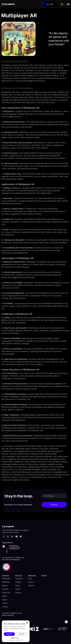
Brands (5, 586)
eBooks (31, 586)
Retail (4, 596)
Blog (30, 578)
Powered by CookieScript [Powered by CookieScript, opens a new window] (16, 640)
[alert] (16, 631)
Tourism (5, 589)
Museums (6, 582)
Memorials (6, 578)
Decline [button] (22, 634)
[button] (62, 4)
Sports (5, 600)
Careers (18, 582)
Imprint (18, 589)
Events (5, 603)
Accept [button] (9, 634)
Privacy (18, 593)
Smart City (6, 593)
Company (19, 578)
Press (17, 586)
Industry (5, 607)
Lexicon (31, 582)
